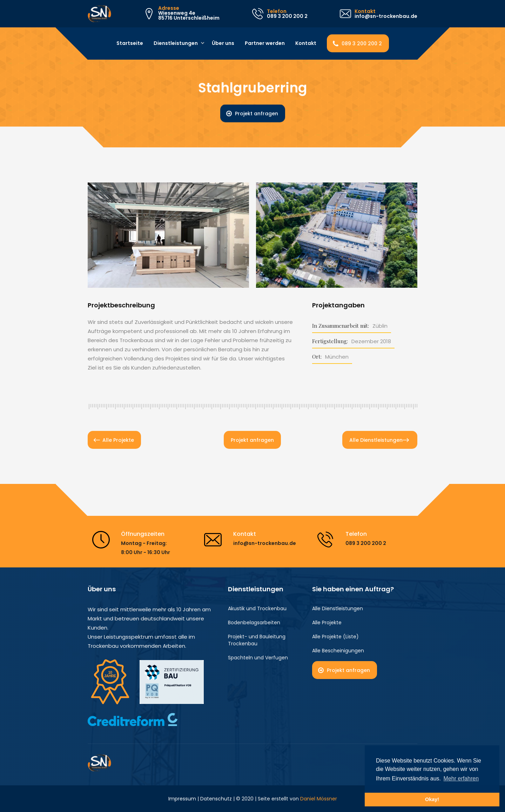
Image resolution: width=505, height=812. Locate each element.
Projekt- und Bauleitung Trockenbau (257, 640)
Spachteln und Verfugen (258, 658)
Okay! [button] (432, 799)
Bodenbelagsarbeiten (254, 623)
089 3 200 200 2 (362, 44)
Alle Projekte (118, 440)
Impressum (182, 799)
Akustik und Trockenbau (257, 608)
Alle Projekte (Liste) (335, 637)
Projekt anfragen (257, 114)
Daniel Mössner (319, 799)
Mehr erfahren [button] (461, 778)
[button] (177, 44)
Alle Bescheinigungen (338, 651)
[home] (99, 14)
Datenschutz (216, 799)
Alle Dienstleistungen (376, 440)
